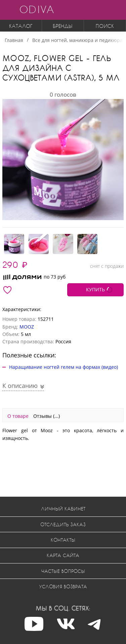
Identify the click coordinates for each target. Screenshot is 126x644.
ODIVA (37, 9)
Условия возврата (63, 586)
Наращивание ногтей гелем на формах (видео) (64, 367)
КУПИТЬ (95, 289)
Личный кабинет (63, 509)
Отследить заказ (63, 524)
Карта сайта (63, 555)
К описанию (21, 386)
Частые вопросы (63, 571)
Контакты (63, 540)
